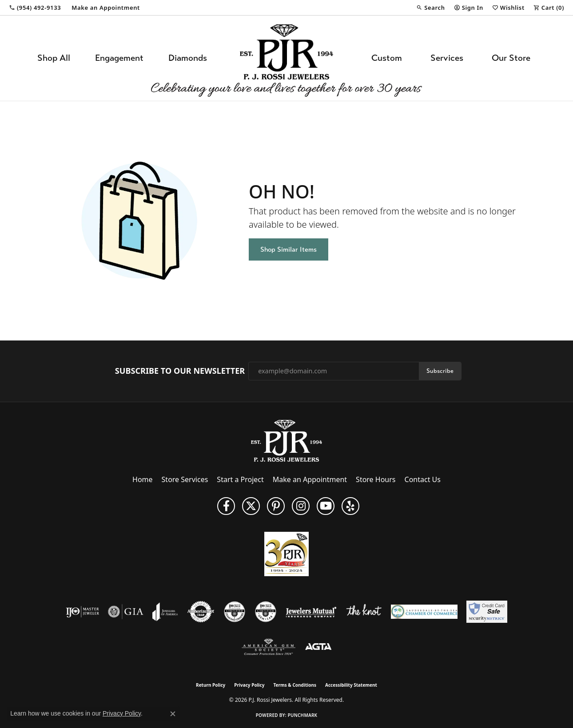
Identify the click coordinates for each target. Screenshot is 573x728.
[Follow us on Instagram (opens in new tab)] (301, 506)
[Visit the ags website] (269, 647)
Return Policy (211, 685)
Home (143, 479)
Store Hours (376, 479)
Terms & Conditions (295, 685)
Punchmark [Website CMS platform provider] (303, 715)
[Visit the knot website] (364, 612)
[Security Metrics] (487, 612)
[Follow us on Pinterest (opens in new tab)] (276, 506)
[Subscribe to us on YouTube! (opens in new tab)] (326, 506)
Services (447, 58)
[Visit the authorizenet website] (201, 612)
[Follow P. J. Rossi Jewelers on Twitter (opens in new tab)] (251, 506)
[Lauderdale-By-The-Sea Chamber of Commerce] (424, 612)
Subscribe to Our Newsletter (180, 371)
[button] (430, 8)
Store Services (185, 479)
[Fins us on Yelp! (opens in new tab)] (350, 506)
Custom (387, 58)
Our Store (511, 58)
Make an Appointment (310, 479)
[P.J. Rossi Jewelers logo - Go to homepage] (286, 58)
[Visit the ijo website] (82, 612)
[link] (35, 8)
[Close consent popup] (173, 714)
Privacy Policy (249, 685)
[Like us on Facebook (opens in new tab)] (226, 506)
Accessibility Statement (351, 685)
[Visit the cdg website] (235, 612)
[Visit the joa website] (165, 612)
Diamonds (188, 58)
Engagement (119, 58)
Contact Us (423, 479)
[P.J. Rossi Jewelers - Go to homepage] (286, 440)
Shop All (54, 58)
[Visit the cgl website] (266, 612)
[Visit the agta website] (318, 647)
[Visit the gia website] (126, 612)
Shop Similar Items (288, 249)
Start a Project (240, 479)
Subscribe (440, 371)
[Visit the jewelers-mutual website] (311, 612)
